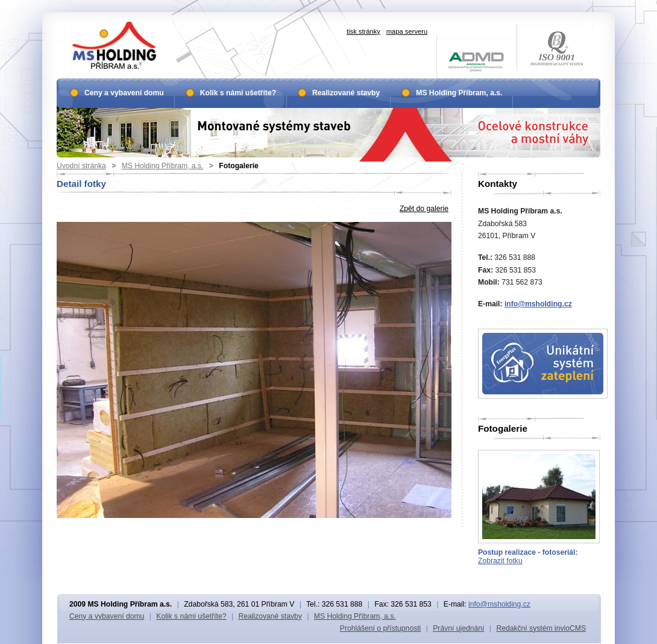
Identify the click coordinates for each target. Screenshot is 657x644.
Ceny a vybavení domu (124, 93)
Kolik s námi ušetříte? (238, 93)
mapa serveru (407, 31)
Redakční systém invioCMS (541, 628)
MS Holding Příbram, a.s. (163, 166)
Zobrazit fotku (500, 561)
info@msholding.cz (538, 304)
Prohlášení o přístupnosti (380, 628)
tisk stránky (363, 31)
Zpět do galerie (424, 209)
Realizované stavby (346, 93)
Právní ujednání (458, 628)
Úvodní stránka (81, 166)
